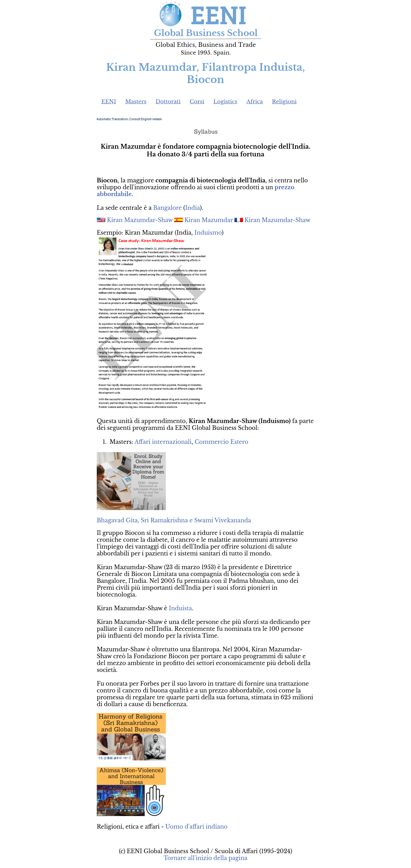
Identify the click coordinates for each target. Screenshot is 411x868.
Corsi (197, 101)
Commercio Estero (221, 442)
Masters (136, 101)
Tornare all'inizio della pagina (205, 858)
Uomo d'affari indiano (196, 827)
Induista (181, 608)
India (193, 208)
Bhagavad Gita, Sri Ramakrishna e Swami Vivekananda (174, 520)
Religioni (284, 101)
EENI (109, 101)
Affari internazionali (163, 442)
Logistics (225, 101)
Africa (255, 101)
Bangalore (168, 208)
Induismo (208, 233)
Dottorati (168, 101)
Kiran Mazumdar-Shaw (140, 220)
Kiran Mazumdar (208, 220)
